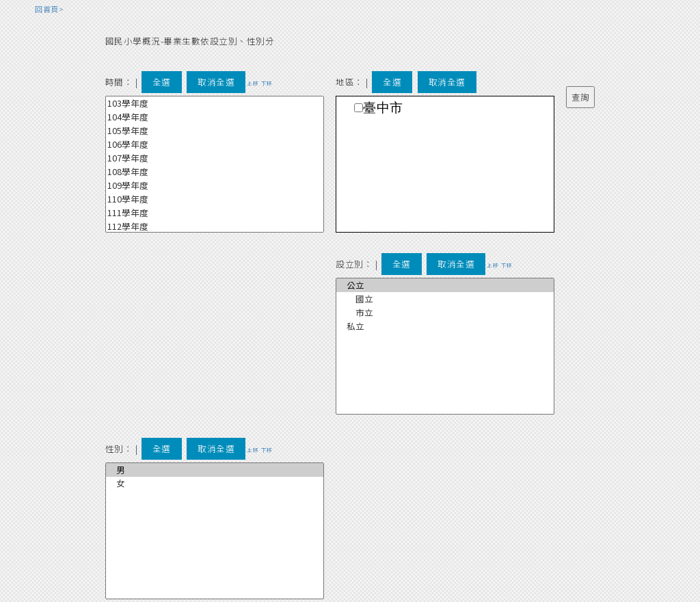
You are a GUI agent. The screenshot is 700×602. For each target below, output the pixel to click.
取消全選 (216, 82)
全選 (162, 82)
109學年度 (215, 185)
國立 (445, 299)
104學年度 (215, 117)
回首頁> (49, 9)
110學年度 (215, 199)
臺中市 (383, 108)
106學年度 (215, 144)
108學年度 (215, 172)
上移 (253, 83)
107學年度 (215, 158)
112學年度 (215, 226)
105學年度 (215, 131)
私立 (445, 326)
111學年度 (215, 213)
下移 (267, 83)
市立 (445, 313)
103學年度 (215, 103)
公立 (445, 285)
